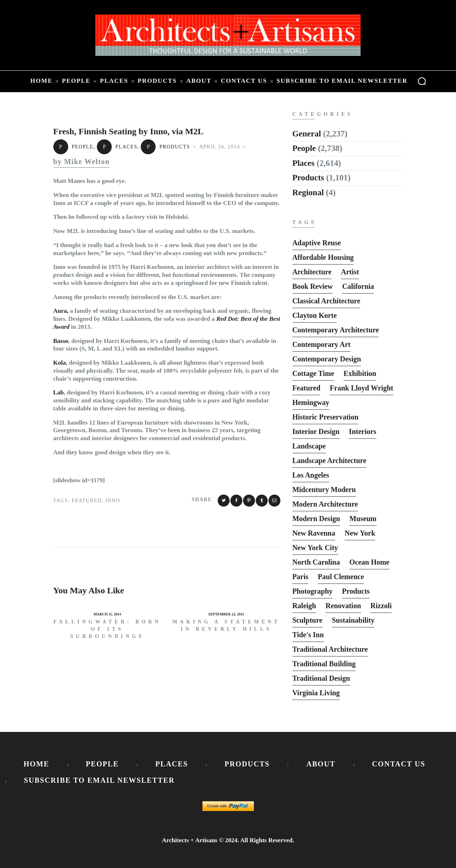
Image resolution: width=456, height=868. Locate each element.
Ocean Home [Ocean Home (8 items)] (369, 562)
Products (165, 147)
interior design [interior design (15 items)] (316, 431)
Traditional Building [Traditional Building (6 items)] (324, 664)
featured (87, 501)
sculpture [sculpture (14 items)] (307, 620)
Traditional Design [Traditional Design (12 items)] (321, 678)
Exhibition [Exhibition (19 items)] (360, 373)
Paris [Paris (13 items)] (300, 577)
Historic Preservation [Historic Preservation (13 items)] (325, 417)
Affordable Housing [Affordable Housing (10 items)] (323, 257)
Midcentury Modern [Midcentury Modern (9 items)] (324, 490)
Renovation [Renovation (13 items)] (343, 606)
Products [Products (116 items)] (356, 591)
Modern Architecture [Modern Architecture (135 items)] (325, 504)
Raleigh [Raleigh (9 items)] (304, 606)
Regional (308, 193)
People (73, 147)
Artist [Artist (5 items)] (350, 272)
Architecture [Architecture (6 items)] (312, 272)
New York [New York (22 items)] (360, 533)
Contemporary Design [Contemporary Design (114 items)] (327, 359)
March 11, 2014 (107, 614)
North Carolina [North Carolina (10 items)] (316, 562)
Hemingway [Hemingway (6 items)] (311, 402)
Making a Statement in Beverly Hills (226, 625)
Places (117, 147)
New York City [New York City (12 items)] (315, 548)
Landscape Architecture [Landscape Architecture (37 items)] (329, 460)
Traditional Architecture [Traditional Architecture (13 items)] (330, 649)
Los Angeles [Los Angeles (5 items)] (311, 475)
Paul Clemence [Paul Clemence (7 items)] (341, 577)
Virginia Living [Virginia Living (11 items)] (316, 693)
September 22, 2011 (226, 614)
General (307, 134)
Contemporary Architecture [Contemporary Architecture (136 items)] (336, 330)
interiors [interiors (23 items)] (363, 431)
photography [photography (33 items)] (313, 591)
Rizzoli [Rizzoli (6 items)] (381, 606)
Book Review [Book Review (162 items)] (313, 286)
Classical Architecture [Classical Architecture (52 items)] (326, 301)
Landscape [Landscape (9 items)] (309, 446)
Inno (113, 501)
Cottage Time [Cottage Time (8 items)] (313, 373)
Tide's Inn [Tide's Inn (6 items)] (308, 635)
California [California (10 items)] (358, 286)
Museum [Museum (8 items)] (363, 519)
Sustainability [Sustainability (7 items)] (353, 620)
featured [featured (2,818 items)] (306, 388)
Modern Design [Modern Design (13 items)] (316, 519)
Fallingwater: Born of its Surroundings (107, 629)
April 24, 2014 (219, 147)
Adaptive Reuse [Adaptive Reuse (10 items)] (317, 243)
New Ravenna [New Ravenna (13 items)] (314, 533)
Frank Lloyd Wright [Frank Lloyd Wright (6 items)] (361, 388)
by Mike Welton (82, 162)
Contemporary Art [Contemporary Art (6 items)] (322, 344)
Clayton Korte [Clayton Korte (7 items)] (315, 315)
